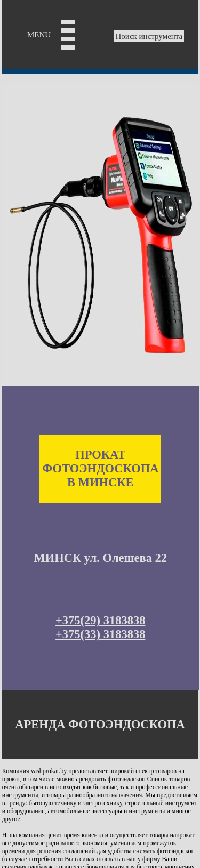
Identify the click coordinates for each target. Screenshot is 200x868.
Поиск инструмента (149, 36)
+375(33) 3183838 (100, 634)
